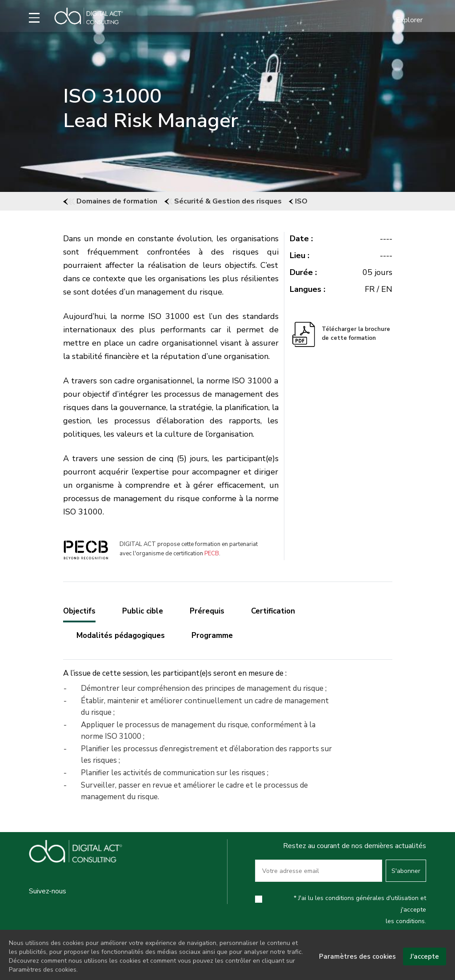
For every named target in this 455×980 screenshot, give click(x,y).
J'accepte (425, 964)
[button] (404, 20)
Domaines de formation (110, 201)
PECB (212, 554)
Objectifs (79, 611)
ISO (298, 201)
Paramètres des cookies (357, 964)
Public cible (143, 611)
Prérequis (207, 611)
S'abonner (406, 871)
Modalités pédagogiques (121, 635)
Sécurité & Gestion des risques (223, 201)
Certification (273, 611)
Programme (212, 635)
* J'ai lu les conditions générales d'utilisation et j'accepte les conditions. (360, 910)
